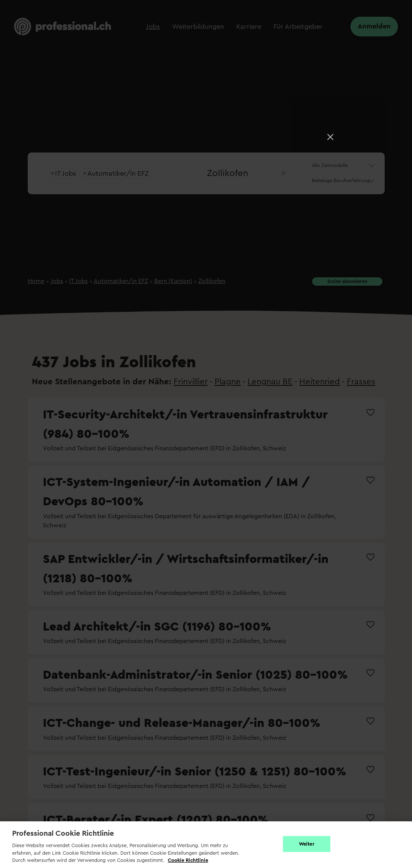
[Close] (330, 137)
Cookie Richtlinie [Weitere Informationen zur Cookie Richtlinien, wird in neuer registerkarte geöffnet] (188, 860)
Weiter (307, 844)
